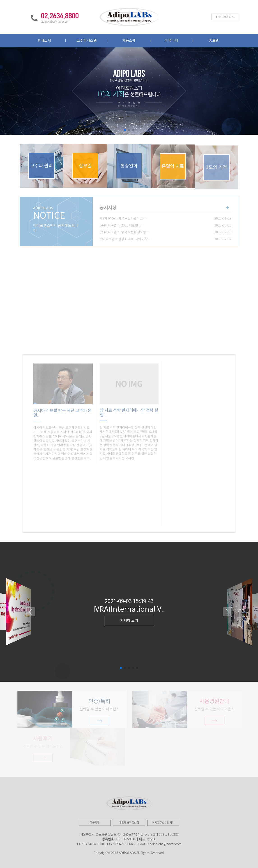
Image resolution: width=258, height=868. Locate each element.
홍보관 (214, 41)
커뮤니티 (171, 41)
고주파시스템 (87, 41)
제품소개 (129, 41)
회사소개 (44, 41)
